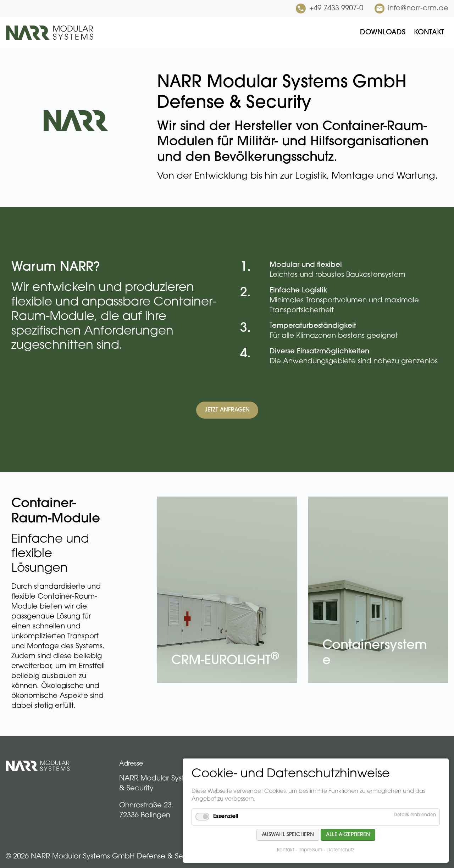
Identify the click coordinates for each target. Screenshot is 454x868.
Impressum (310, 850)
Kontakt (286, 850)
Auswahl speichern (288, 835)
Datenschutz (340, 850)
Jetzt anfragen (227, 410)
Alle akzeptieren (348, 835)
